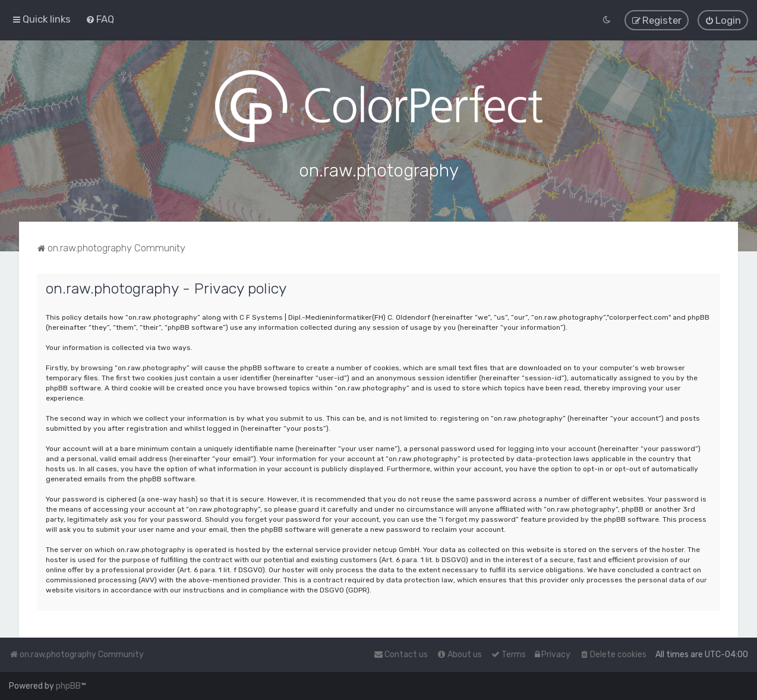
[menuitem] (100, 19)
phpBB (68, 686)
